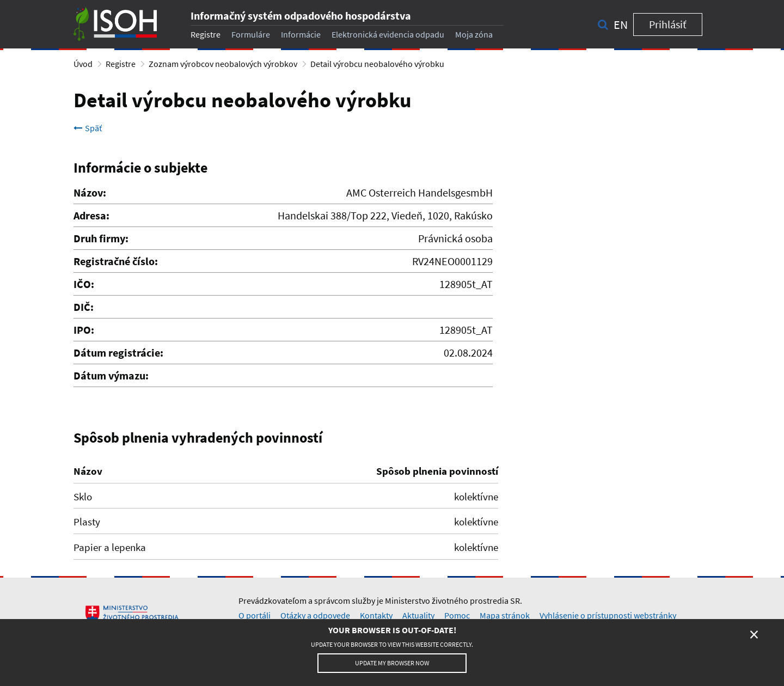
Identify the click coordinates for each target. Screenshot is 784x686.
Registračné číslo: (116, 261)
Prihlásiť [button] (668, 24)
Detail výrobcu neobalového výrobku (377, 64)
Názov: (90, 192)
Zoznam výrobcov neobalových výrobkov (223, 64)
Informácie (301, 34)
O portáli (255, 615)
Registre (206, 34)
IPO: (84, 330)
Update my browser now (392, 663)
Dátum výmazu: (111, 375)
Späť (88, 128)
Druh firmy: (101, 238)
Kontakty (376, 615)
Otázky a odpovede (315, 615)
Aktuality (418, 615)
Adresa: (91, 215)
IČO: (84, 284)
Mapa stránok (505, 615)
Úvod (83, 64)
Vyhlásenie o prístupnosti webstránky (608, 615)
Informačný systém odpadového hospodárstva (301, 16)
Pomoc (457, 615)
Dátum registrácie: (118, 353)
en (621, 24)
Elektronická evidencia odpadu (388, 34)
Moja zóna (474, 34)
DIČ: (84, 307)
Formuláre (251, 34)
